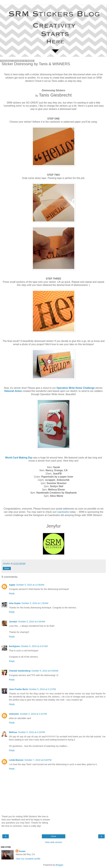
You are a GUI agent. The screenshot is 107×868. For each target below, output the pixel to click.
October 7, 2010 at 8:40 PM (38, 760)
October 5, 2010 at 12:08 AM (30, 585)
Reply (12, 593)
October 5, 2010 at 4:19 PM (31, 732)
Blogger (59, 865)
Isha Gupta (15, 603)
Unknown (14, 714)
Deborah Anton (13, 391)
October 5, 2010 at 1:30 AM (35, 603)
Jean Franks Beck (18, 689)
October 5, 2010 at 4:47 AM (34, 646)
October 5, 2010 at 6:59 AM (45, 671)
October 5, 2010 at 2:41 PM (33, 714)
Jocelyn (13, 622)
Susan (22, 851)
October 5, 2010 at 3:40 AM (32, 622)
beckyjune (14, 646)
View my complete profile (28, 859)
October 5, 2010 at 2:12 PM (42, 689)
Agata (12, 585)
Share (7, 568)
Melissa (13, 732)
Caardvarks (63, 512)
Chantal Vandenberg (20, 671)
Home (53, 836)
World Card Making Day (19, 458)
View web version (54, 842)
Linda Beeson (16, 760)
